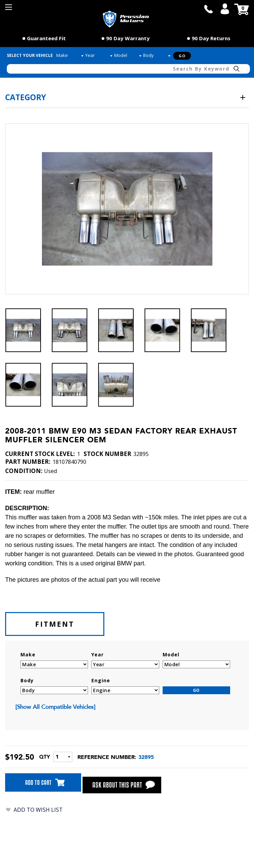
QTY (45, 757)
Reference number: (107, 757)
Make (28, 654)
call (208, 9)
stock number (107, 454)
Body (27, 680)
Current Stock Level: (40, 454)
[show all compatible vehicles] (55, 707)
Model (171, 654)
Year (98, 654)
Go (182, 56)
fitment (55, 624)
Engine (101, 680)
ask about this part (123, 785)
